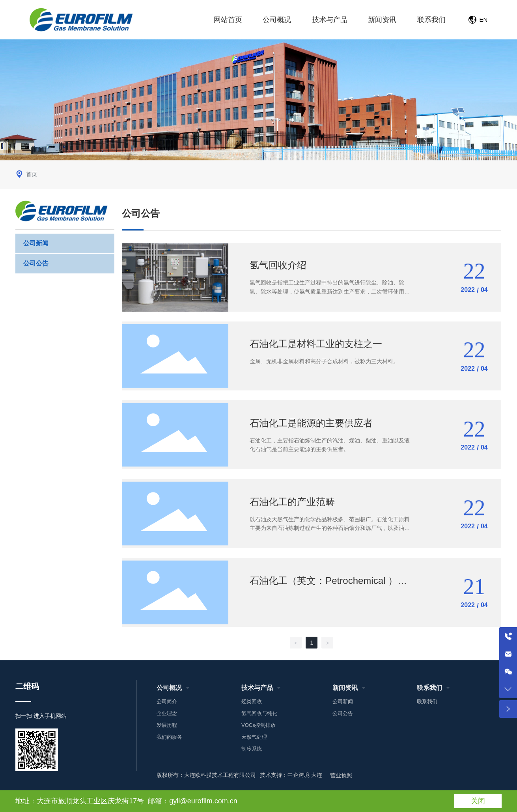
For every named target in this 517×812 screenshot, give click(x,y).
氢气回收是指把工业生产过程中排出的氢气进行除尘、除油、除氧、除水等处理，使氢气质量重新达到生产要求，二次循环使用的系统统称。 (330, 291)
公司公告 (36, 263)
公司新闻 (36, 243)
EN (484, 20)
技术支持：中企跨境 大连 (291, 775)
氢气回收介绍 (278, 265)
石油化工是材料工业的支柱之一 (316, 344)
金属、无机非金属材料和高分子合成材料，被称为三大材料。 (324, 361)
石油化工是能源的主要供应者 (311, 423)
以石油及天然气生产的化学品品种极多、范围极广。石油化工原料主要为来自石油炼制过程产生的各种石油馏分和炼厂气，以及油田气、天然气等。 (330, 528)
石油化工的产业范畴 (292, 502)
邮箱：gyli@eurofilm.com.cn (192, 801)
